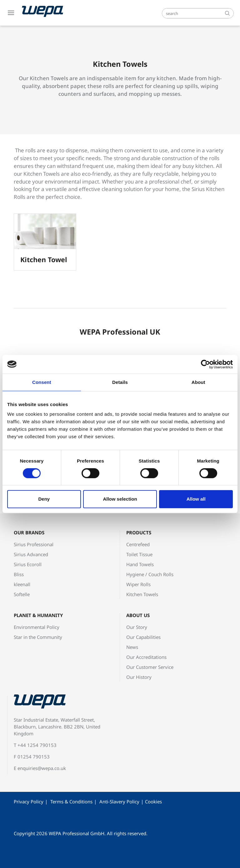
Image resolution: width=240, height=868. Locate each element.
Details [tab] (120, 382)
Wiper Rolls (138, 584)
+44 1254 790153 (37, 745)
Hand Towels (140, 564)
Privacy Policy (29, 802)
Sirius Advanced (31, 554)
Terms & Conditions (71, 802)
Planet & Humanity (38, 615)
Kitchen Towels (142, 594)
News (132, 647)
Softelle (22, 594)
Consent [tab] (42, 382)
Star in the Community (38, 637)
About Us (138, 615)
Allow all (196, 499)
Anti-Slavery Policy (119, 802)
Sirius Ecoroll (28, 564)
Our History (139, 677)
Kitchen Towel (44, 260)
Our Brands (29, 532)
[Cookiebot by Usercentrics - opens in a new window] (205, 364)
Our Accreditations (146, 657)
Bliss (19, 574)
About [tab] (198, 382)
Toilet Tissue (139, 554)
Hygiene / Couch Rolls (150, 574)
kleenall (22, 584)
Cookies (153, 802)
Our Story (137, 627)
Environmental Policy (37, 627)
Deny (44, 499)
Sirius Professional (34, 544)
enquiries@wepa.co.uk (42, 768)
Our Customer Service (150, 667)
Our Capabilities (143, 637)
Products (139, 532)
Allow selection (120, 499)
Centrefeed (138, 544)
